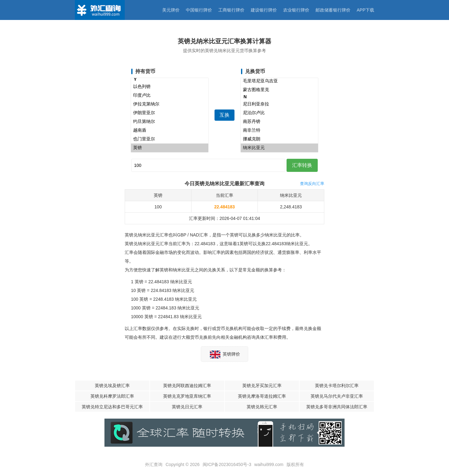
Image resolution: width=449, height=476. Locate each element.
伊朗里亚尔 (170, 113)
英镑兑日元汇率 (187, 407)
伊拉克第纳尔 (170, 104)
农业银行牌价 (296, 10)
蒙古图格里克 (279, 90)
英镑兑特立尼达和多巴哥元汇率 (112, 407)
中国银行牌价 (199, 10)
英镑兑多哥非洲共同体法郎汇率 (337, 407)
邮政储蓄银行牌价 (333, 10)
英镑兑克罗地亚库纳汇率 (187, 396)
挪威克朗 (279, 139)
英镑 (170, 148)
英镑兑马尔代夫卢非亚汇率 (337, 396)
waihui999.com (269, 464)
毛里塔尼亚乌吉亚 (279, 81)
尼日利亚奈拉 (279, 104)
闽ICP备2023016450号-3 (227, 464)
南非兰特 (279, 130)
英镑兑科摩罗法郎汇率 (112, 396)
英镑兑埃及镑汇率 (112, 386)
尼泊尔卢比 (279, 113)
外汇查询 (154, 464)
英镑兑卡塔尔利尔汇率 (337, 386)
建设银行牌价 (264, 10)
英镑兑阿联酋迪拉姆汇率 (187, 386)
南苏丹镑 (279, 122)
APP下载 (365, 10)
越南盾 (170, 130)
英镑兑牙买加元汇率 (262, 386)
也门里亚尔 (170, 139)
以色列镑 (170, 87)
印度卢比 (170, 95)
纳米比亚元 (279, 148)
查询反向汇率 (312, 184)
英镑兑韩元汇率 (262, 407)
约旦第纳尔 (170, 122)
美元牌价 (171, 10)
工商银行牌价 (231, 10)
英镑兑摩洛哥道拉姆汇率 (262, 396)
